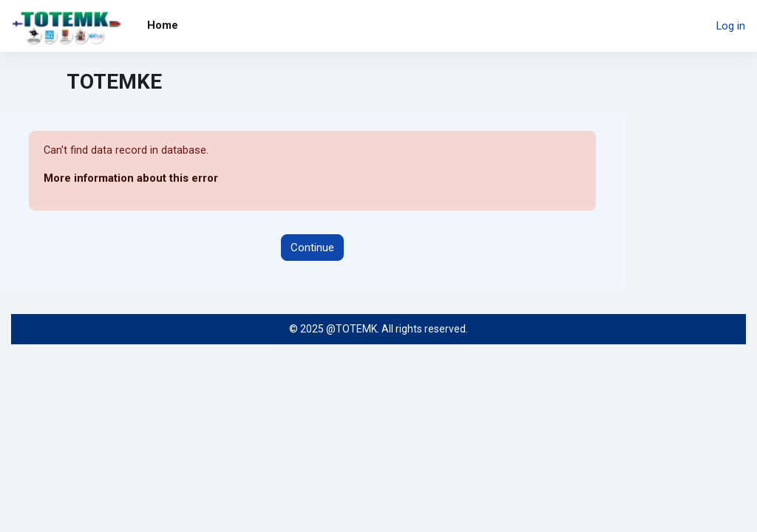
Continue (312, 248)
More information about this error (131, 179)
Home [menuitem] (163, 25)
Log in (731, 26)
